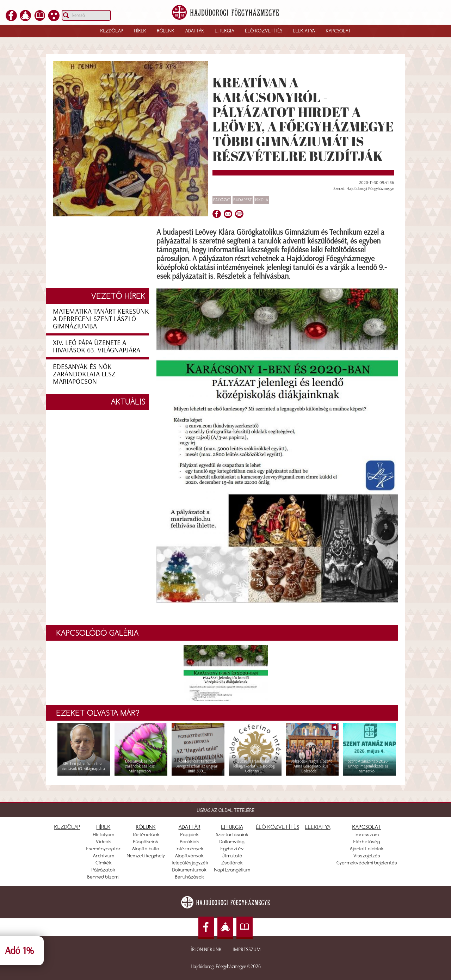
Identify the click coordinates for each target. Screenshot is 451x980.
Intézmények (190, 849)
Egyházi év (232, 849)
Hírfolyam (104, 834)
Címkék (104, 863)
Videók (103, 842)
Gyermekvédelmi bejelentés (367, 863)
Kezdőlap (112, 31)
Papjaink (190, 834)
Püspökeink (146, 842)
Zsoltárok (232, 863)
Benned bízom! (104, 877)
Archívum (104, 856)
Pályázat (222, 200)
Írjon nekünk (206, 950)
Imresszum (367, 834)
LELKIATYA (318, 827)
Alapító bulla (146, 849)
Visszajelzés (367, 856)
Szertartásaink (232, 834)
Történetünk (146, 834)
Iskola (262, 200)
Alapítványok (189, 856)
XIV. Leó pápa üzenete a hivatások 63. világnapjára (97, 346)
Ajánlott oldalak (367, 849)
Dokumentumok (189, 870)
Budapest (243, 200)
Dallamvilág (232, 842)
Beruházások (190, 877)
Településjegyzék (190, 863)
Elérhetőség (367, 842)
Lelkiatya (304, 31)
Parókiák (190, 842)
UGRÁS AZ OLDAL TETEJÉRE (226, 810)
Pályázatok (103, 870)
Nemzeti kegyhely (146, 856)
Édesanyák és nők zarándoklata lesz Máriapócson (84, 374)
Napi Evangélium (232, 870)
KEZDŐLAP (67, 827)
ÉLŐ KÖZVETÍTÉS (278, 827)
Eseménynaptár (104, 849)
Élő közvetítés (264, 31)
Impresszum (247, 950)
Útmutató (232, 856)
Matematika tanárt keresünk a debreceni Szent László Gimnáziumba (101, 319)
